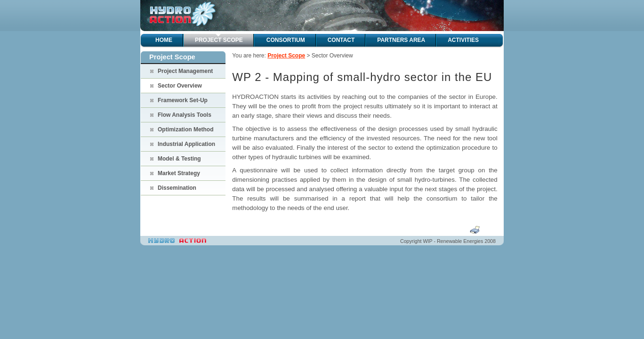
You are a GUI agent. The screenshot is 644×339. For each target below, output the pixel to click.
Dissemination (177, 188)
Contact (341, 40)
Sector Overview (180, 86)
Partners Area (401, 40)
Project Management (185, 71)
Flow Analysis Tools (185, 115)
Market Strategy (179, 173)
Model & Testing (179, 159)
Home (164, 40)
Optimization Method (186, 129)
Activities (463, 40)
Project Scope (219, 40)
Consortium (286, 40)
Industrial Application (186, 144)
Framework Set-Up (183, 100)
